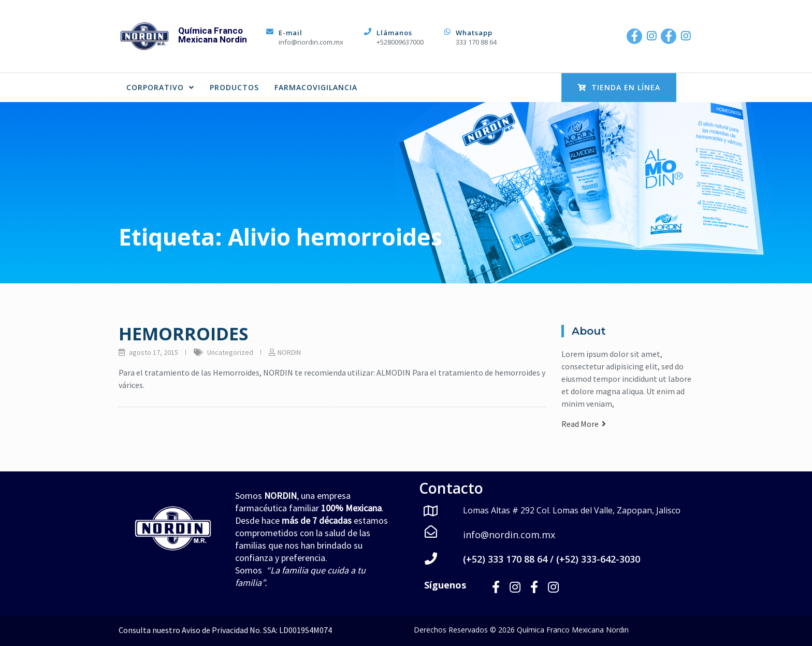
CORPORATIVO (160, 87)
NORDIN (289, 352)
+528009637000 (400, 42)
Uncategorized (230, 352)
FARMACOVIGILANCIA (316, 87)
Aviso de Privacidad (215, 629)
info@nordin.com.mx (311, 42)
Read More (584, 424)
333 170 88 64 (476, 42)
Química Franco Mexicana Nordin (213, 35)
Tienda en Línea (619, 87)
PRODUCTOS (234, 87)
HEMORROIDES (184, 334)
